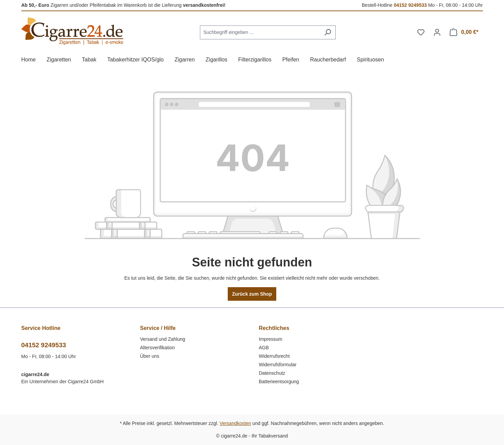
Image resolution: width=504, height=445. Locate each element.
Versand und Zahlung (163, 339)
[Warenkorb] (464, 32)
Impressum (271, 339)
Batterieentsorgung (279, 382)
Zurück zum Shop (252, 294)
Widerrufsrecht (274, 356)
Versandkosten (235, 423)
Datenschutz (272, 373)
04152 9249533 (410, 5)
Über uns (150, 356)
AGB (264, 348)
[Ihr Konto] (437, 32)
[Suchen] (328, 32)
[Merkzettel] (421, 32)
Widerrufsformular (278, 365)
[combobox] (260, 32)
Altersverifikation (158, 348)
